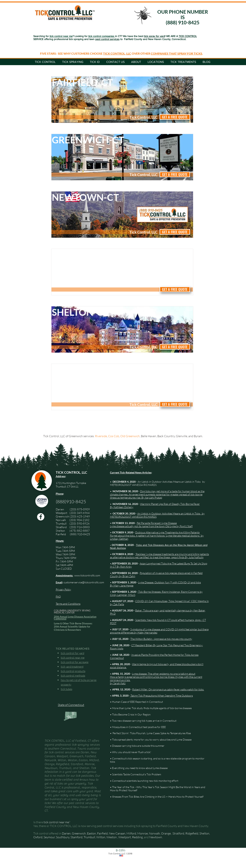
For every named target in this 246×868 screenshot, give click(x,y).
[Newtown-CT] (93, 197)
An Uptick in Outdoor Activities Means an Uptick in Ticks (169, 482)
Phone (59, 494)
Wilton (101, 837)
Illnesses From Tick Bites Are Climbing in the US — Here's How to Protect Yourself (158, 797)
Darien (66, 833)
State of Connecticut (71, 705)
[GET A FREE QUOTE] (175, 117)
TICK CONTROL (188, 36)
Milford (131, 833)
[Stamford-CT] (93, 370)
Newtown (156, 837)
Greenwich (62, 516)
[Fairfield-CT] (93, 82)
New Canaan (117, 833)
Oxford (38, 837)
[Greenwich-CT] (93, 140)
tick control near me (73, 658)
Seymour (49, 837)
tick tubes (67, 689)
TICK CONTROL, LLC (117, 53)
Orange (166, 833)
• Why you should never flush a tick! (131, 752)
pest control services (107, 39)
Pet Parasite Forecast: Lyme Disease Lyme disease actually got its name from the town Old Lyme (143, 525)
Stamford (77, 837)
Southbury (63, 837)
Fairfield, (103, 833)
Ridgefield (192, 833)
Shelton (60, 531)
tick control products (73, 671)
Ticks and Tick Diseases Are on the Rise (160, 545)
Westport (61, 513)
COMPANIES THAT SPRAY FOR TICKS (177, 53)
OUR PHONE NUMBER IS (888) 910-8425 (183, 17)
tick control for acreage (75, 662)
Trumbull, (90, 837)
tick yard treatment (72, 667)
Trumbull (63, 524)
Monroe (143, 833)
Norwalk (61, 520)
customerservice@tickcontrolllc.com (84, 582)
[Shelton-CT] (93, 312)
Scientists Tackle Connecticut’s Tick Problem (137, 774)
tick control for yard (72, 653)
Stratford (63, 527)
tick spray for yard (154, 36)
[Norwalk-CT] (93, 255)
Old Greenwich (130, 436)
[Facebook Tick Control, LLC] (41, 517)
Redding (137, 837)
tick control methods (73, 676)
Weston (112, 837)
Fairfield (61, 534)
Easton (91, 833)
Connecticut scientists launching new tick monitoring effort (145, 781)
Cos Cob (114, 436)
